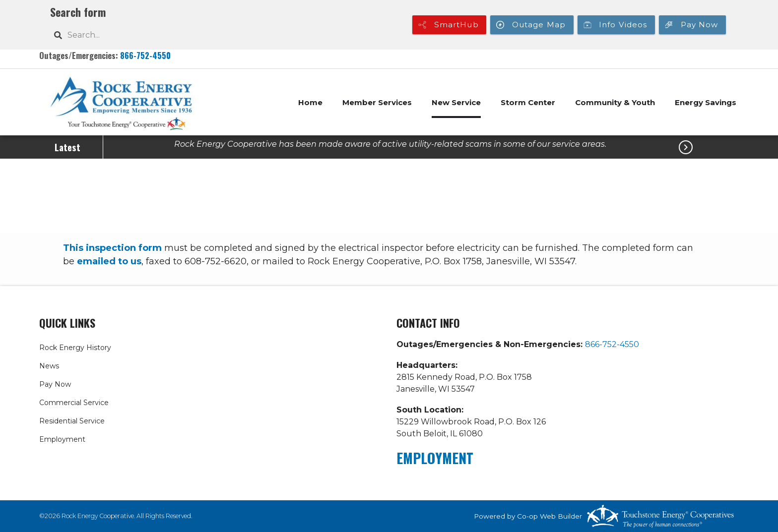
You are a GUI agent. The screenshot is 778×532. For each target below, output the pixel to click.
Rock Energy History (75, 348)
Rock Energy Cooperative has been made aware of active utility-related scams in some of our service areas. (390, 144)
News (49, 366)
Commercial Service (74, 403)
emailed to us (109, 261)
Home (310, 102)
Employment (62, 439)
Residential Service (72, 421)
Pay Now (55, 384)
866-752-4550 (145, 55)
